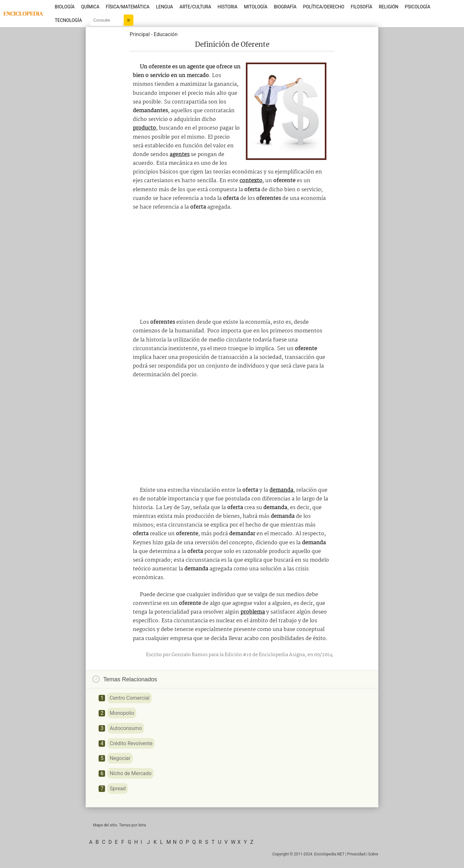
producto (144, 128)
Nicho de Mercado (130, 773)
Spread (118, 789)
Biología (65, 7)
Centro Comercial (130, 698)
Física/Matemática (128, 7)
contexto (251, 181)
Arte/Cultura (195, 7)
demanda (281, 490)
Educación (166, 34)
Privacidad (356, 854)
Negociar (120, 758)
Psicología (417, 7)
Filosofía (361, 7)
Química (90, 7)
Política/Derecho (324, 7)
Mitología (256, 7)
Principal (140, 34)
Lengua (164, 7)
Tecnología (68, 20)
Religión (388, 7)
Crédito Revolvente (131, 743)
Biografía (285, 7)
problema (253, 612)
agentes (179, 155)
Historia (227, 7)
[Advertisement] (232, 265)
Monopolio (122, 713)
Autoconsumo (126, 728)
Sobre (373, 854)
